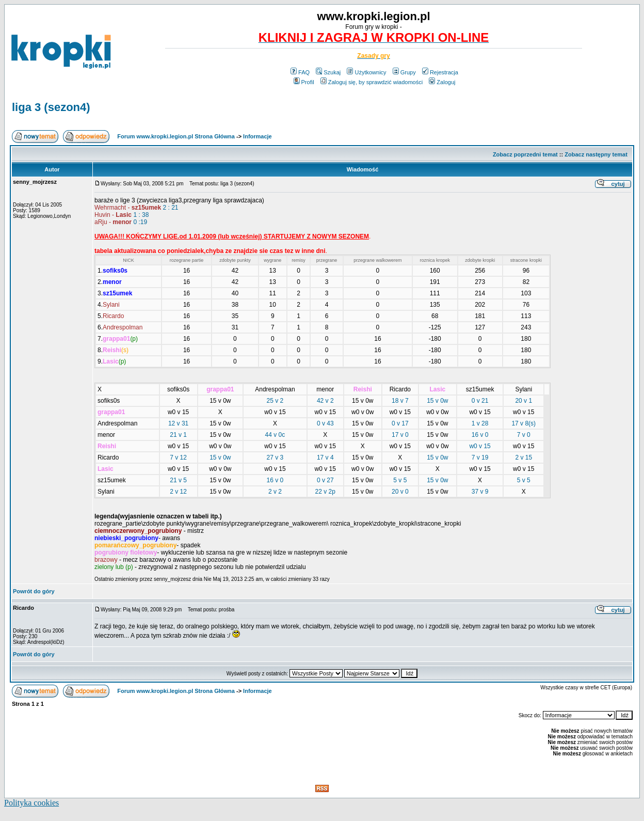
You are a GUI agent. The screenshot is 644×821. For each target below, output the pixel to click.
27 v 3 (275, 457)
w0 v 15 (480, 446)
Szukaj (328, 72)
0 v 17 (400, 423)
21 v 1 (178, 435)
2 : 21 (171, 208)
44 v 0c (275, 435)
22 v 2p (325, 492)
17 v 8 (520, 423)
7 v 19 (480, 457)
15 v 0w (437, 401)
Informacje (257, 136)
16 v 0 (480, 435)
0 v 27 (325, 480)
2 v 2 (275, 492)
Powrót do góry (34, 591)
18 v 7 (400, 401)
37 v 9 (480, 492)
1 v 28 (480, 423)
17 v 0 (400, 435)
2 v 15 (524, 457)
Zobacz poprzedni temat (525, 154)
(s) (532, 423)
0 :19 (140, 222)
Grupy (404, 72)
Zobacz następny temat (596, 154)
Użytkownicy (366, 72)
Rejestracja (440, 72)
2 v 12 (178, 492)
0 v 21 (480, 401)
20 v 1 (524, 401)
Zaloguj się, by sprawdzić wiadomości (372, 82)
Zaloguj (442, 82)
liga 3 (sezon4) (51, 107)
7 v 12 (178, 457)
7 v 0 (524, 435)
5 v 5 (400, 480)
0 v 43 (325, 423)
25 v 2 (275, 401)
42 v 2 (325, 401)
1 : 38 (141, 215)
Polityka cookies (31, 803)
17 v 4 (325, 457)
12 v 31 (178, 423)
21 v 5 (178, 480)
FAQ (300, 72)
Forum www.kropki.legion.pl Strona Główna (176, 136)
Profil (304, 82)
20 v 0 (400, 492)
